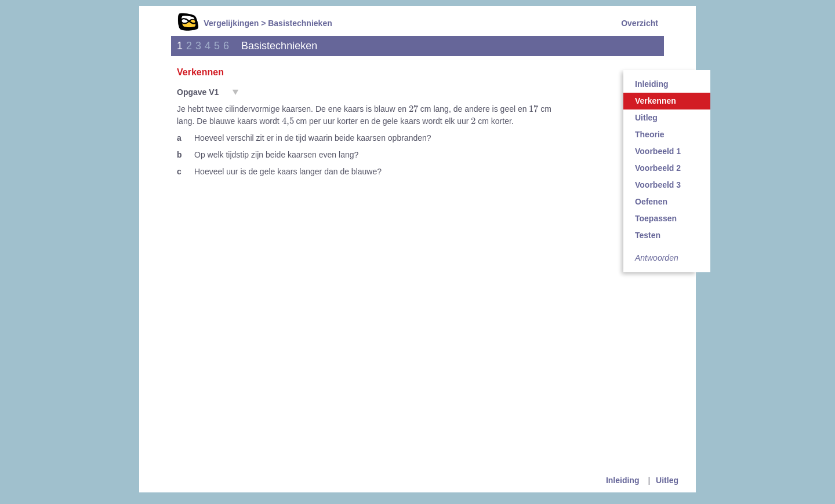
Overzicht (640, 23)
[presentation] (413, 108)
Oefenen (651, 202)
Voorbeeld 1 (658, 151)
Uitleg (646, 118)
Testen (648, 235)
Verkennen (656, 101)
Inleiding (652, 84)
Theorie (650, 134)
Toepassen (656, 218)
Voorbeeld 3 (658, 185)
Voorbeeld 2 (658, 168)
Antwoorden (657, 258)
